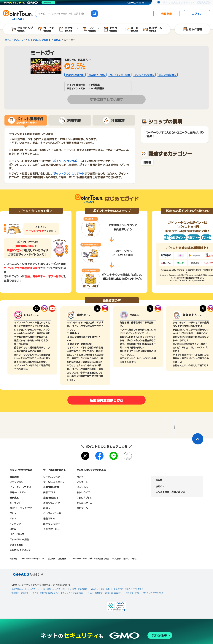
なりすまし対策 (133, 593)
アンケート (82, 482)
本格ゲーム (82, 508)
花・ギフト (15, 503)
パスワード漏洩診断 (79, 589)
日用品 (147, 162)
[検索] (94, 14)
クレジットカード (52, 513)
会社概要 (51, 558)
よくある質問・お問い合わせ (170, 492)
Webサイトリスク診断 (100, 589)
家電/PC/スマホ (18, 492)
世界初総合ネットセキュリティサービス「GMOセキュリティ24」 (39, 589)
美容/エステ (49, 492)
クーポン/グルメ (52, 477)
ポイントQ (82, 487)
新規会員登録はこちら (106, 400)
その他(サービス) (52, 529)
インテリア (15, 524)
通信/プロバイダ (52, 503)
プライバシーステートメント (32, 558)
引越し (47, 508)
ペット (13, 518)
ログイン (197, 14)
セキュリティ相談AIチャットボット (128, 589)
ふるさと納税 (16, 544)
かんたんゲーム (85, 503)
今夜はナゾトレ (85, 498)
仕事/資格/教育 (51, 487)
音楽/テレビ (49, 518)
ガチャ (80, 477)
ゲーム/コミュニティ (54, 482)
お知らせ (160, 486)
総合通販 (14, 477)
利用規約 (13, 558)
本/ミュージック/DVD (21, 508)
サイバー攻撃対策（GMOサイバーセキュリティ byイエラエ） (58, 593)
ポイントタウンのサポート (69, 173)
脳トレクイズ (83, 492)
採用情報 (62, 558)
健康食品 (14, 498)
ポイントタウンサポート (68, 161)
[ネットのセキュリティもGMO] (29, 3)
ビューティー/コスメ (20, 487)
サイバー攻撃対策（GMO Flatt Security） (105, 593)
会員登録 (166, 14)
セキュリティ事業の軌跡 (153, 593)
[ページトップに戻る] (198, 439)
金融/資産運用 (50, 498)
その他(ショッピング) (20, 550)
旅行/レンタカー (52, 524)
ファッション (16, 482)
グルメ (13, 513)
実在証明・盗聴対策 (20, 593)
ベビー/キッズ (17, 534)
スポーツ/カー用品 (19, 539)
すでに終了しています (106, 99)
